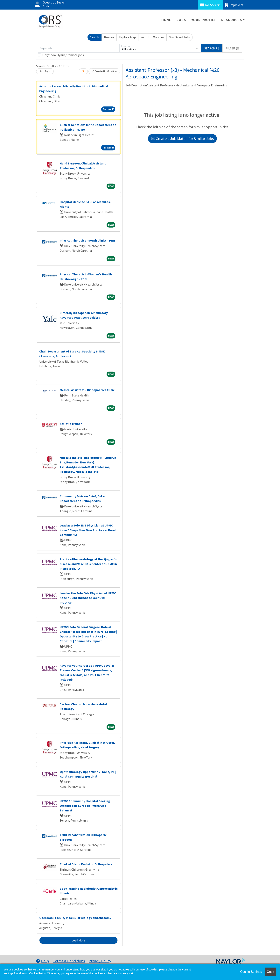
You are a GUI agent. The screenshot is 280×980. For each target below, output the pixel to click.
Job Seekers (210, 5)
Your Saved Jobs (180, 37)
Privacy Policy (100, 961)
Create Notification (104, 71)
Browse (109, 37)
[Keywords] (79, 48)
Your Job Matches (153, 37)
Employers (234, 5)
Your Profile (204, 20)
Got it (270, 972)
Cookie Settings (251, 972)
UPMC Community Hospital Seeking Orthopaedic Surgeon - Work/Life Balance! (85, 806)
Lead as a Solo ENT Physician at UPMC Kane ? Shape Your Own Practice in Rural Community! (88, 530)
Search (94, 37)
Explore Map (127, 37)
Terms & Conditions (69, 961)
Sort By (44, 71)
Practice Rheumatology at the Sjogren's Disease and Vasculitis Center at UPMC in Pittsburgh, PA (88, 564)
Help (43, 961)
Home (166, 20)
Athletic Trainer (71, 424)
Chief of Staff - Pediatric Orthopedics (86, 864)
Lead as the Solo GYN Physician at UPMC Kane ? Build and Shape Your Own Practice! (88, 598)
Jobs (181, 20)
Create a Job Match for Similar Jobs (182, 138)
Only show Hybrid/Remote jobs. (63, 55)
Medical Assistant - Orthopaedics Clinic (87, 390)
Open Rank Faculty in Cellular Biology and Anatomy (75, 918)
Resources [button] (231, 20)
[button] (232, 48)
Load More (78, 940)
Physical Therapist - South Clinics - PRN (87, 240)
